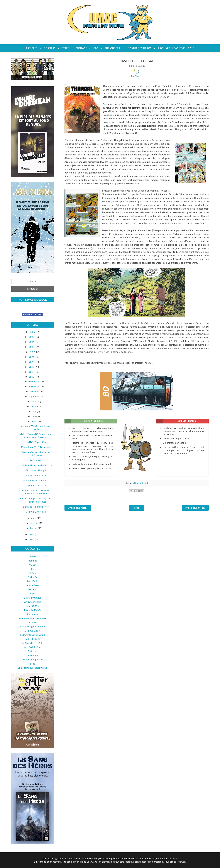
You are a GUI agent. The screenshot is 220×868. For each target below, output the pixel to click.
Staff (65, 48)
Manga (33, 565)
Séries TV (33, 577)
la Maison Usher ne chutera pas (36, 465)
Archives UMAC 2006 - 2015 (176, 48)
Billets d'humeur (33, 598)
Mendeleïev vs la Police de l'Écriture (36, 454)
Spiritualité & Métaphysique (33, 668)
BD (136, 483)
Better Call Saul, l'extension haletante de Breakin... (36, 492)
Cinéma (33, 573)
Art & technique (33, 602)
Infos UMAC (33, 606)
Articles (31, 48)
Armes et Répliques (33, 660)
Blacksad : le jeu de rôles (36, 507)
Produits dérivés (33, 610)
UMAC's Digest (33, 631)
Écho (33, 664)
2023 (32, 347)
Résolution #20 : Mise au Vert (36, 447)
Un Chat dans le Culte (33, 643)
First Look (143, 483)
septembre (35, 397)
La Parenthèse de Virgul (33, 635)
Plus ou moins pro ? (36, 476)
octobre (34, 392)
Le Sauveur (36, 460)
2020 (32, 362)
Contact (81, 48)
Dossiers (50, 48)
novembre (34, 386)
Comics (33, 557)
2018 (32, 372)
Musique (33, 590)
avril (34, 422)
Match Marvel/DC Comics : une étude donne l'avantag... (36, 436)
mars (34, 518)
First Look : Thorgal (36, 470)
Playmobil (33, 656)
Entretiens (33, 614)
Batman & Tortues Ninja (36, 481)
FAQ (96, 48)
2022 (32, 352)
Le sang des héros (139, 48)
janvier (34, 528)
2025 (32, 337)
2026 (32, 332)
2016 (32, 534)
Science (33, 622)
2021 (32, 357)
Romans (33, 561)
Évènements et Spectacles (33, 618)
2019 (32, 367)
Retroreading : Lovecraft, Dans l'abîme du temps (36, 500)
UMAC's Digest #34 (36, 512)
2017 (32, 377)
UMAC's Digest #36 (36, 442)
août (34, 402)
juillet (34, 407)
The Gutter (112, 48)
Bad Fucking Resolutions (33, 627)
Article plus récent (78, 508)
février (34, 523)
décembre (34, 381)
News (33, 594)
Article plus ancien (195, 508)
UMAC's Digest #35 (36, 486)
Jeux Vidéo (33, 581)
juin (35, 412)
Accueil (136, 508)
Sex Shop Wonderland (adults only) (36, 427)
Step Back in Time (33, 647)
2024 (32, 342)
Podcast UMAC (33, 639)
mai (34, 417)
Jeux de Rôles (33, 585)
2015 (32, 539)
